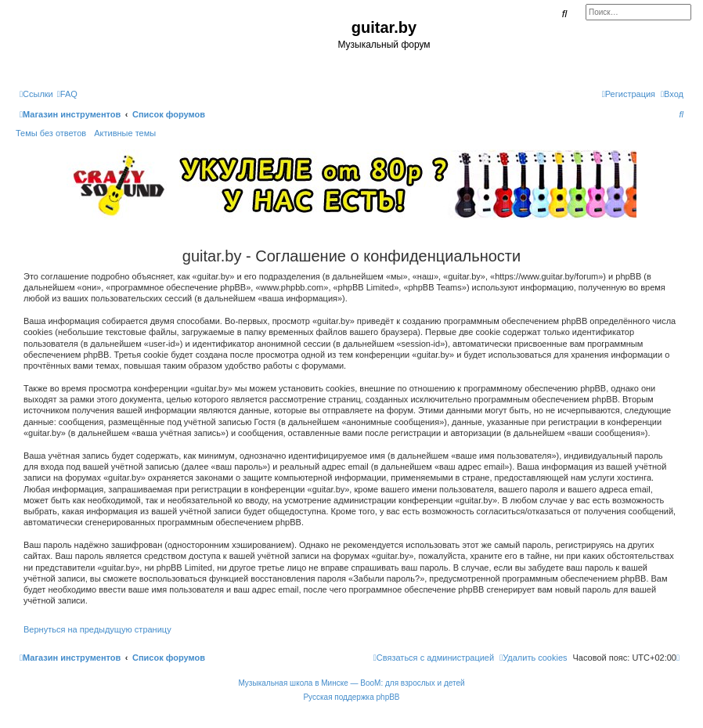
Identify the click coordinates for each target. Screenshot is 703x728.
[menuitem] (67, 94)
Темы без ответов (51, 133)
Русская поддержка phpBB (351, 697)
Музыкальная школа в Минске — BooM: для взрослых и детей (351, 683)
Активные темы (125, 133)
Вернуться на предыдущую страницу (97, 629)
